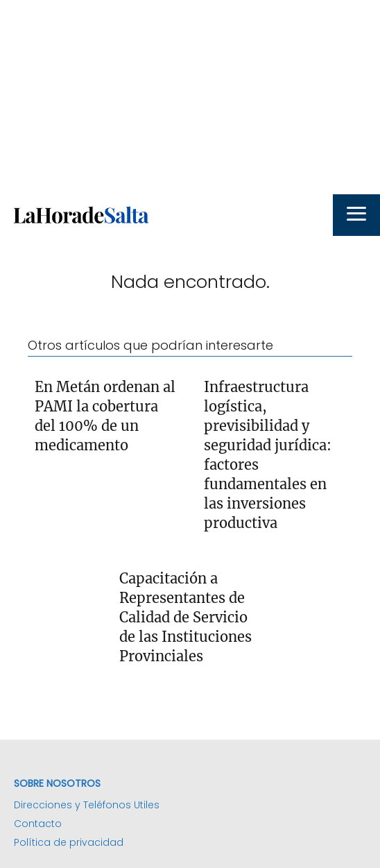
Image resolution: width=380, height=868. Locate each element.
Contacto (38, 824)
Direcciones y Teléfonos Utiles (87, 805)
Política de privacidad (69, 842)
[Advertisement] (190, 97)
